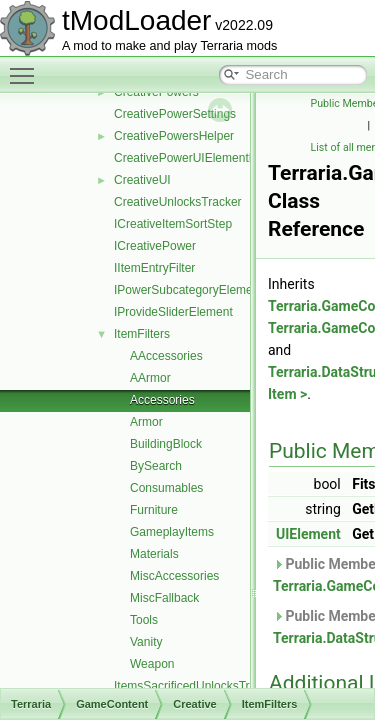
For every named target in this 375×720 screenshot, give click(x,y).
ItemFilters (142, 334)
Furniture (154, 510)
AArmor (150, 378)
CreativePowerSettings (175, 114)
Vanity (146, 642)
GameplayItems (172, 532)
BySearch (156, 466)
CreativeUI (142, 180)
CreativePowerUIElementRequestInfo (213, 158)
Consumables (166, 488)
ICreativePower (155, 246)
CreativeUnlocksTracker (178, 202)
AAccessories (166, 356)
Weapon (152, 664)
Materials (154, 554)
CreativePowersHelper (174, 136)
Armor (146, 422)
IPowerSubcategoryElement (188, 290)
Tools (144, 620)
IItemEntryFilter (154, 268)
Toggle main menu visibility (27, 67)
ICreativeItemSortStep (173, 224)
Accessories (162, 400)
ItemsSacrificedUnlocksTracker (196, 686)
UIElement (308, 534)
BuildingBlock (166, 444)
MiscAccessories (174, 576)
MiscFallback (164, 598)
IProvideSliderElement (173, 312)
